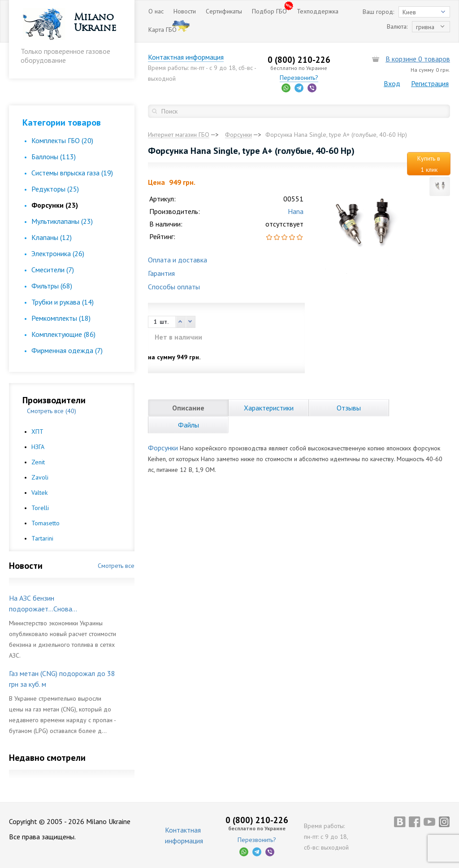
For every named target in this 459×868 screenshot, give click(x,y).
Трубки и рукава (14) (63, 302)
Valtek (39, 493)
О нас (156, 11)
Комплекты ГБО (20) (62, 140)
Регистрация (430, 83)
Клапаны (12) (52, 237)
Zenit (38, 462)
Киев (409, 12)
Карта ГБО (162, 30)
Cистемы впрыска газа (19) (72, 173)
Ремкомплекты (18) (61, 318)
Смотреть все (116, 566)
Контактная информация (186, 57)
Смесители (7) (53, 270)
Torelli (40, 508)
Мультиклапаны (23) (62, 221)
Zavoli (40, 477)
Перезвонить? (299, 78)
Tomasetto (45, 523)
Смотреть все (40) (52, 411)
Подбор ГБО (269, 11)
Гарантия (161, 273)
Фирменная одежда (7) (67, 350)
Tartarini (42, 538)
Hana (296, 211)
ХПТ (37, 432)
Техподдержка (318, 11)
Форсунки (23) (55, 205)
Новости (185, 11)
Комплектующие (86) (63, 334)
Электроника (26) (58, 253)
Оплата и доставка (178, 260)
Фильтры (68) (52, 286)
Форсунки (163, 448)
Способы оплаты (174, 287)
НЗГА (38, 447)
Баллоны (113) (54, 157)
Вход (392, 83)
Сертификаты (224, 11)
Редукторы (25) (55, 189)
